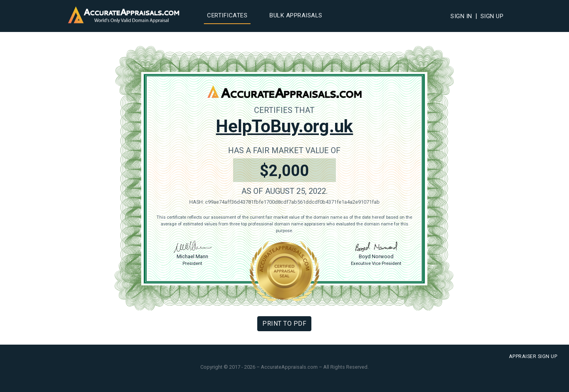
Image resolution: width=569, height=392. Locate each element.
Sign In (461, 16)
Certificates (227, 15)
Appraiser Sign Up (533, 356)
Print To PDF (284, 324)
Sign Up (492, 16)
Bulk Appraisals (296, 15)
